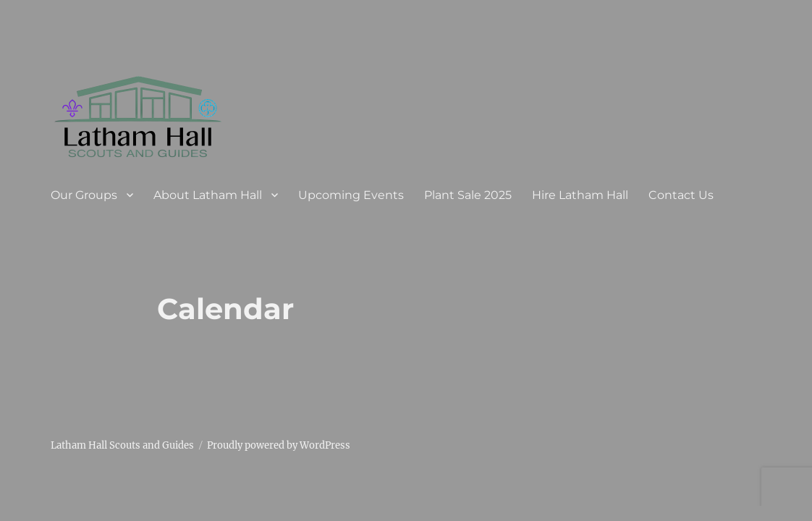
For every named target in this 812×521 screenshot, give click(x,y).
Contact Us (681, 195)
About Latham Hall (208, 195)
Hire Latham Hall (580, 195)
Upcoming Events (351, 195)
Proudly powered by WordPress (279, 445)
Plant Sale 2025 (468, 195)
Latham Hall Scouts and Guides (122, 445)
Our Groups (84, 195)
